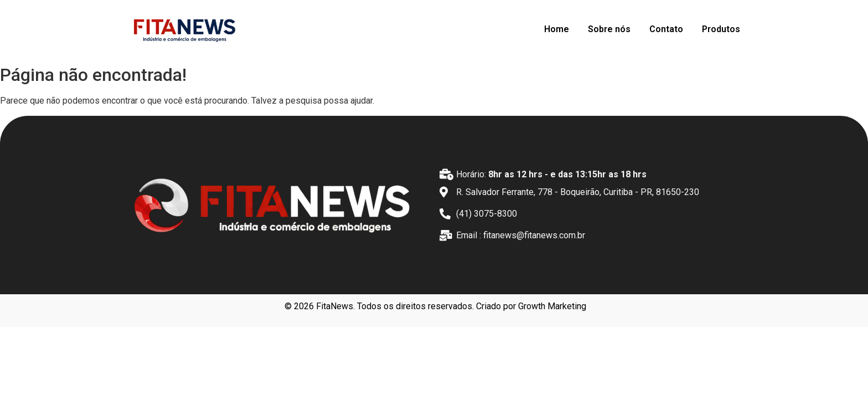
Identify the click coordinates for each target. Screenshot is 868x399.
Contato (666, 29)
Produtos (721, 29)
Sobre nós (609, 29)
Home (557, 29)
